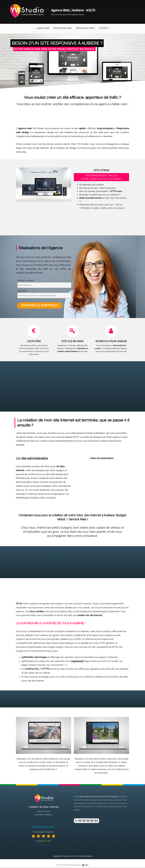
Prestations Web (62, 28)
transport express (57, 766)
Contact (104, 28)
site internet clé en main (115, 803)
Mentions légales (86, 856)
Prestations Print (85, 28)
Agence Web (43, 28)
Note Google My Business (44, 832)
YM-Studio (64, 856)
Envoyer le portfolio (40, 305)
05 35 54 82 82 (87, 821)
